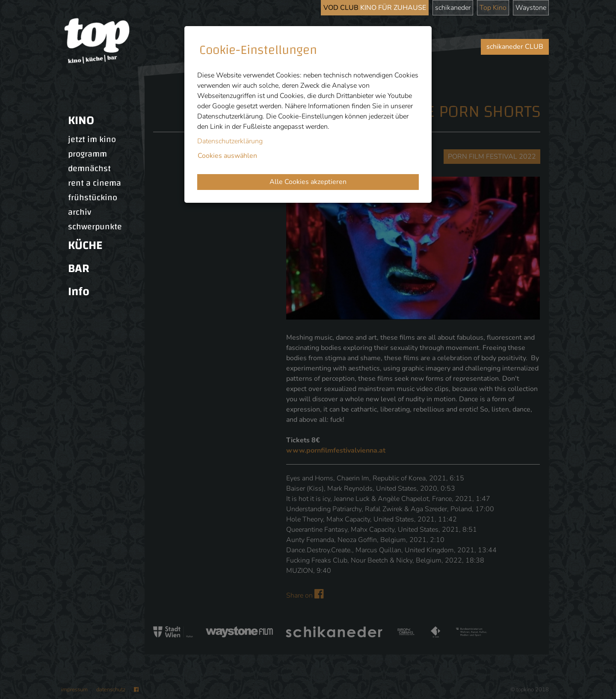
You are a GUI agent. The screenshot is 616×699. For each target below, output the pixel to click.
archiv (80, 212)
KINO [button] (81, 120)
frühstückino (93, 198)
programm (87, 154)
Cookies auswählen (227, 156)
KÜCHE (85, 245)
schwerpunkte (95, 227)
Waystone (531, 8)
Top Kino (493, 8)
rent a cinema (95, 183)
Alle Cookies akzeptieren (308, 182)
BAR (79, 268)
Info (79, 292)
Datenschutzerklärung (230, 141)
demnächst (89, 169)
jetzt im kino (92, 139)
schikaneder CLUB (515, 47)
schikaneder (453, 8)
